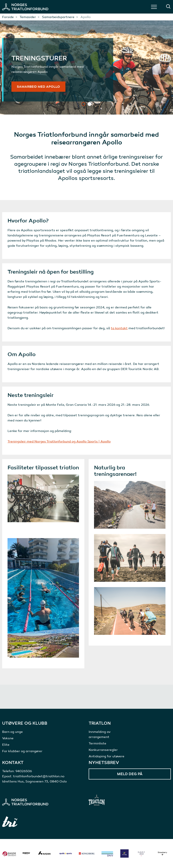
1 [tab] (83, 104)
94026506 (24, 771)
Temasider (28, 17)
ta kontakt (119, 328)
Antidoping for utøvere (107, 756)
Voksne (8, 738)
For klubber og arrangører (22, 751)
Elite (6, 745)
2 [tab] (90, 104)
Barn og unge (12, 732)
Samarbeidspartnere (58, 17)
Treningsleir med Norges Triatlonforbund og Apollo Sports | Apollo (59, 441)
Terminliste (97, 743)
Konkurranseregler (103, 750)
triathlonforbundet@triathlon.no (39, 776)
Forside (8, 17)
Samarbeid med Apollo (38, 87)
